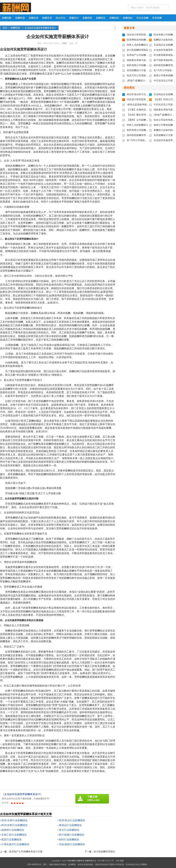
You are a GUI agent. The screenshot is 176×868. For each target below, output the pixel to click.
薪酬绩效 (128, 18)
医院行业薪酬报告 (12, 840)
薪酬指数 (7, 18)
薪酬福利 (114, 18)
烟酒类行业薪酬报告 (13, 830)
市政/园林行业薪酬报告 (72, 844)
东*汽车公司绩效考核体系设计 (143, 140)
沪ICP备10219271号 (106, 861)
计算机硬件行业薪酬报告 (15, 844)
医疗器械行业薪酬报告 (72, 835)
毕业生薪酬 (142, 18)
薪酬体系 (34, 18)
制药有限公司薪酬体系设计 (141, 65)
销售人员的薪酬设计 (138, 45)
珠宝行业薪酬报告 (69, 830)
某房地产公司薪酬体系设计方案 (26, 852)
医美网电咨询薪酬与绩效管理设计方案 (147, 40)
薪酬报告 (101, 18)
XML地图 (120, 861)
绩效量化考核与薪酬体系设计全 (144, 60)
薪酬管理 (47, 18)
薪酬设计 (74, 18)
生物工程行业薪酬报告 (14, 835)
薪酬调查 (87, 18)
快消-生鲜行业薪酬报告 (14, 820)
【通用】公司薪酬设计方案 (141, 120)
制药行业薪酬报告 (69, 840)
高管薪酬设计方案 (136, 70)
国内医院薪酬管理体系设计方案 (144, 135)
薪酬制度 (20, 18)
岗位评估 (60, 18)
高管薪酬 (157, 18)
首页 (5, 28)
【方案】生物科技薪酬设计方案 (144, 110)
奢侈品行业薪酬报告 (70, 825)
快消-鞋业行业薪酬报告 (72, 820)
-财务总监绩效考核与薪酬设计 (143, 105)
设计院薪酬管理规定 (104, 852)
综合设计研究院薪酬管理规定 (142, 35)
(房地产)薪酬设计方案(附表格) (143, 81)
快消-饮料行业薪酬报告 (14, 825)
